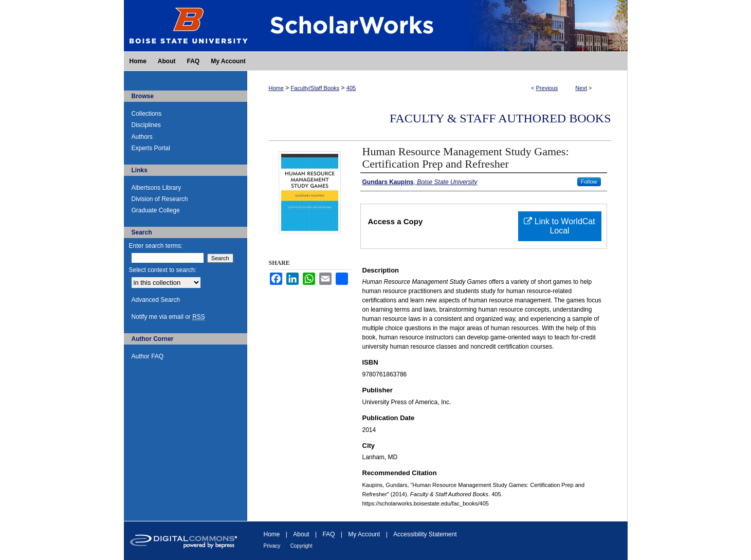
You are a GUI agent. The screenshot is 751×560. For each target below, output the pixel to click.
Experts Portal (151, 148)
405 (351, 88)
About (301, 534)
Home (276, 88)
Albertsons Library (157, 188)
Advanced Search (156, 300)
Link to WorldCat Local (559, 226)
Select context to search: (163, 270)
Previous (547, 88)
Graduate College (156, 210)
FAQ (328, 534)
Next (581, 88)
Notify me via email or (168, 317)
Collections (147, 114)
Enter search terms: (156, 246)
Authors (142, 137)
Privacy (272, 546)
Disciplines (146, 125)
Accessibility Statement (425, 534)
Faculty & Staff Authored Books (500, 118)
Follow (589, 182)
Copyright (301, 546)
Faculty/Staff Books (315, 88)
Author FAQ (148, 356)
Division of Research (160, 199)
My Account (364, 534)
